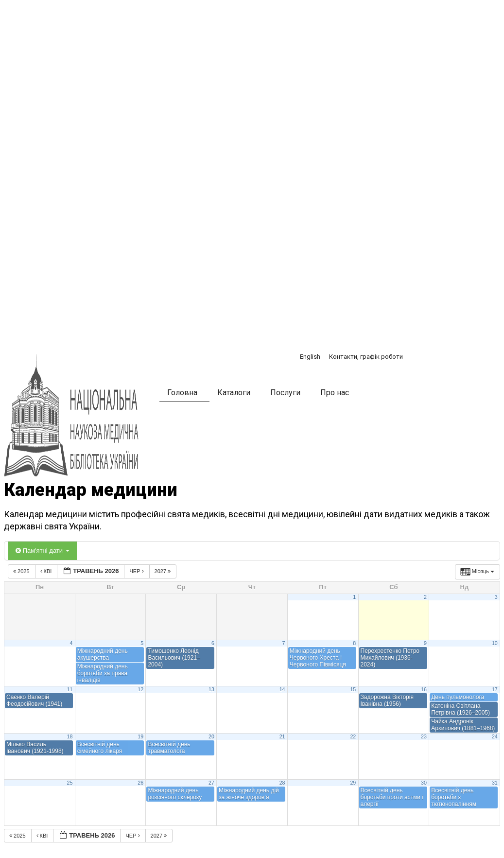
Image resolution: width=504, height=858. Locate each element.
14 (282, 689)
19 (140, 736)
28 (282, 783)
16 (424, 689)
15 (353, 689)
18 (70, 736)
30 (424, 783)
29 (353, 783)
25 (70, 783)
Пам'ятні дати (43, 551)
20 (211, 736)
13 (211, 689)
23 (424, 736)
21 (282, 736)
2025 (22, 571)
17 (495, 689)
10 (495, 643)
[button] (381, 394)
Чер (137, 571)
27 (211, 783)
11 (70, 689)
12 (140, 689)
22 (353, 736)
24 (495, 736)
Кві (47, 571)
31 (495, 783)
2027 (164, 571)
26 (140, 783)
